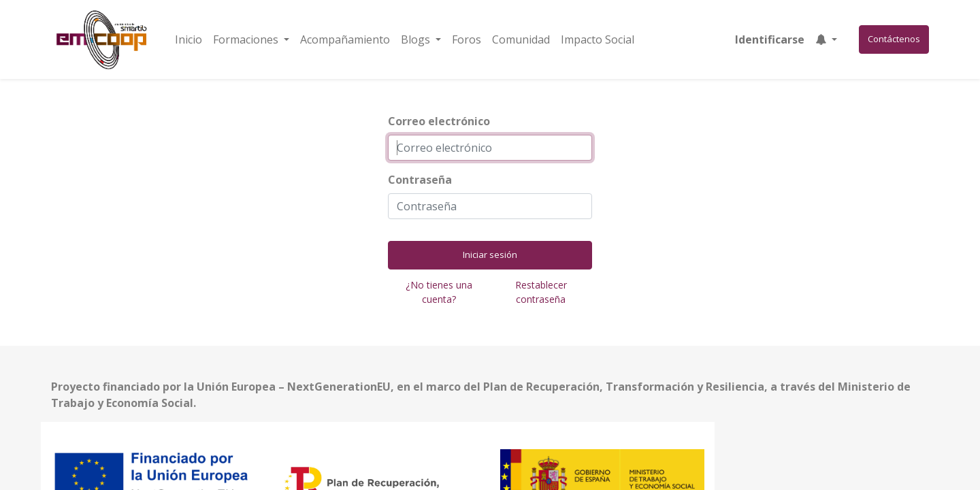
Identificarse (770, 39)
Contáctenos (894, 39)
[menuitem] (189, 39)
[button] (826, 39)
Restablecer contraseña (541, 292)
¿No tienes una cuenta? (439, 292)
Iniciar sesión (490, 255)
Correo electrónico (439, 121)
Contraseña (420, 180)
